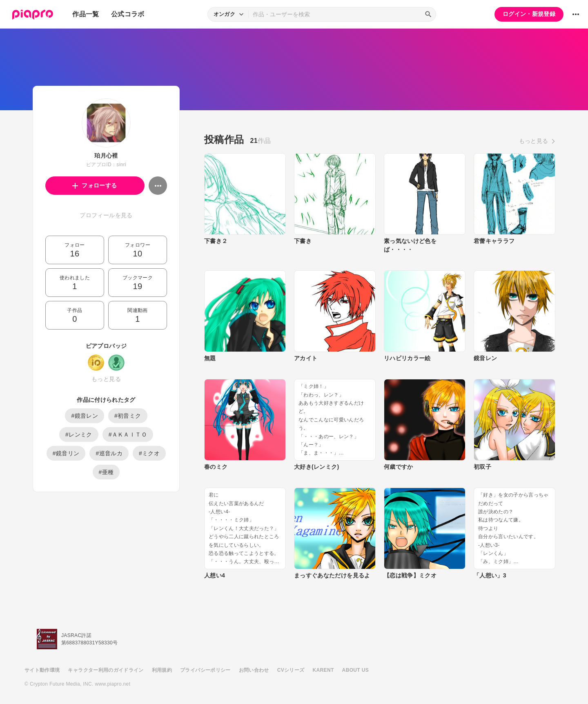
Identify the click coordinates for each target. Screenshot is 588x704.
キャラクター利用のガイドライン (106, 670)
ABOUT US (355, 670)
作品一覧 (86, 14)
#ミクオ (149, 453)
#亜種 (106, 472)
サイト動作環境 (42, 670)
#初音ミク (128, 416)
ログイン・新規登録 (529, 14)
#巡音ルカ (109, 453)
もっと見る (106, 379)
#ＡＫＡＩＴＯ (128, 434)
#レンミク (79, 434)
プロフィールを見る (106, 215)
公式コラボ (128, 14)
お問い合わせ (254, 670)
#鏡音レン (85, 416)
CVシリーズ (291, 670)
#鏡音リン (66, 453)
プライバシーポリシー (205, 670)
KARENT (323, 670)
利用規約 (162, 670)
